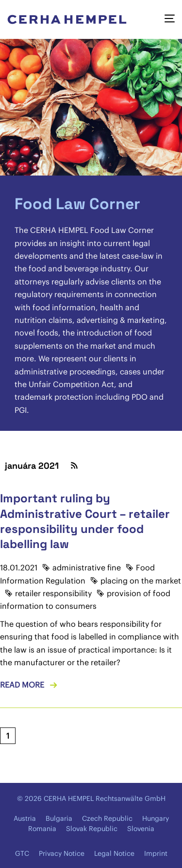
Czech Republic (107, 818)
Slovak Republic (92, 829)
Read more (22, 685)
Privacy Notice (62, 853)
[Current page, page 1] (8, 736)
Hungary (156, 818)
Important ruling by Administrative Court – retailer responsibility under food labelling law (85, 521)
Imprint (156, 853)
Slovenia (141, 829)
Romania (42, 829)
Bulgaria (59, 818)
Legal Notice (114, 853)
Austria (25, 818)
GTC (22, 853)
